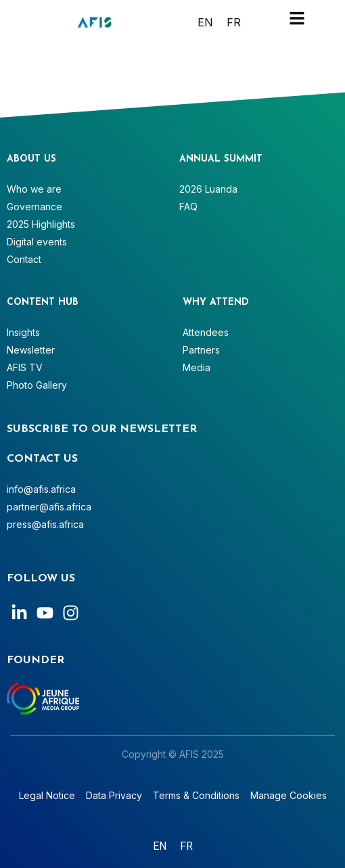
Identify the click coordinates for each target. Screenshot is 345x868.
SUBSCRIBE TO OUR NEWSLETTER (102, 429)
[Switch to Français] (234, 22)
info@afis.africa (41, 489)
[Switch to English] (205, 22)
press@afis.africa (45, 524)
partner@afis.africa (49, 507)
